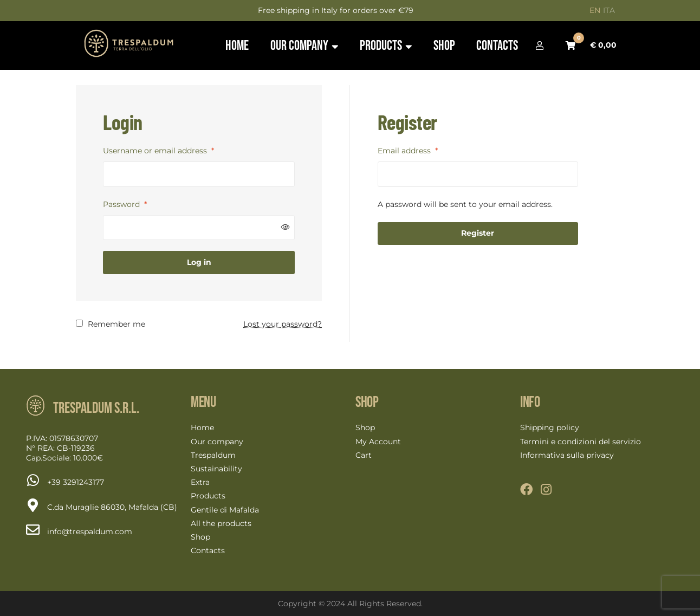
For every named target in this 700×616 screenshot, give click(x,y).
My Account (378, 442)
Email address (408, 151)
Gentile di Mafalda (225, 510)
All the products (221, 523)
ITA (609, 10)
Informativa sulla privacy (567, 455)
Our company (217, 442)
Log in (199, 262)
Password (125, 204)
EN (595, 10)
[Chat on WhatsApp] (76, 482)
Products (208, 496)
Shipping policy (550, 427)
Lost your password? (283, 324)
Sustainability (216, 469)
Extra (200, 482)
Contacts (208, 550)
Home (202, 427)
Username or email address (158, 151)
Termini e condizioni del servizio (581, 442)
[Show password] (286, 227)
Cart (364, 455)
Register (478, 233)
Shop (200, 537)
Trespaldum (213, 455)
